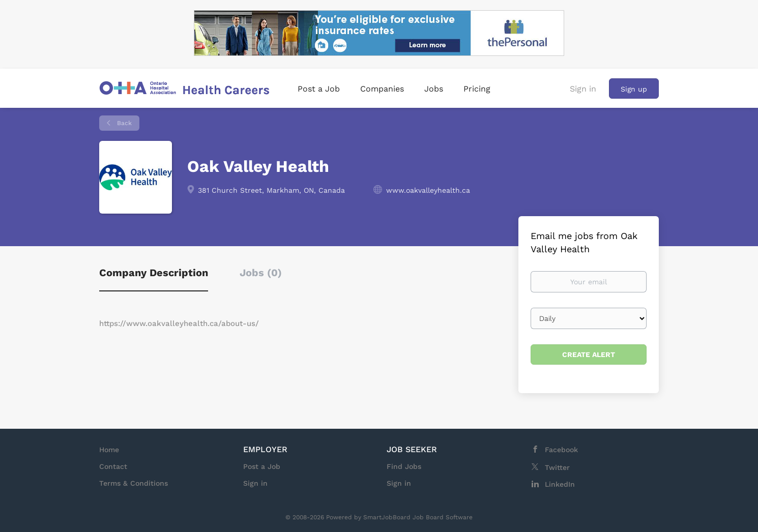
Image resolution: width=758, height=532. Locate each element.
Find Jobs (404, 466)
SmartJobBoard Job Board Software (418, 517)
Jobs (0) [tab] (261, 273)
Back (123, 123)
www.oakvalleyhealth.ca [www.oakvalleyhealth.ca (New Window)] (428, 190)
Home (109, 450)
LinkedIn (560, 484)
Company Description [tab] (154, 273)
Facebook (561, 450)
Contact (113, 466)
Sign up (634, 89)
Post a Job (262, 466)
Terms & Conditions (134, 483)
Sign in (583, 89)
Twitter (557, 467)
